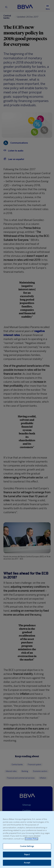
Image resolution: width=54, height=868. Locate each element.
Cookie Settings (27, 846)
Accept (27, 863)
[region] (27, 840)
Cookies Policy (31, 839)
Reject (27, 855)
